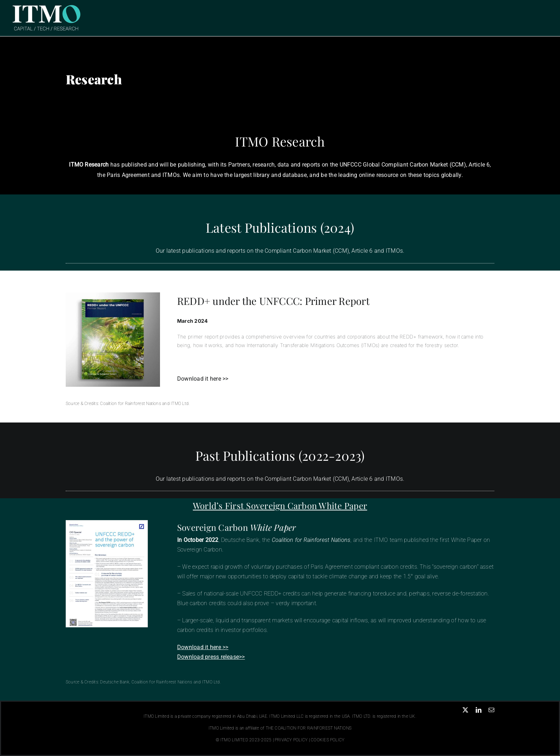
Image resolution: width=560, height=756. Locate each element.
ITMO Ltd (180, 404)
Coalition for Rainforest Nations (131, 404)
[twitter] (465, 710)
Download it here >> (203, 379)
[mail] (491, 710)
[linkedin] (479, 710)
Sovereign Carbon (237, 527)
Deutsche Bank (115, 682)
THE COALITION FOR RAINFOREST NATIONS (309, 728)
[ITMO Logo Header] (46, 6)
